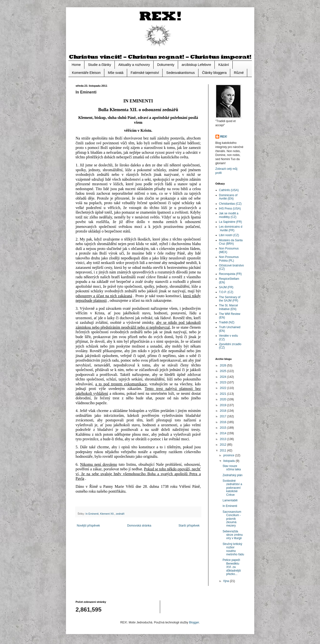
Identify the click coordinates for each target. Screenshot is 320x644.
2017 (223, 416)
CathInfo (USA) (229, 190)
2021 (223, 394)
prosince (229, 455)
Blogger (194, 622)
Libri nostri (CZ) (229, 235)
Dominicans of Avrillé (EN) (228, 197)
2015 (223, 428)
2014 (223, 433)
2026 (223, 365)
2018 (223, 411)
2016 (223, 422)
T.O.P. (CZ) (226, 292)
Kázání (224, 65)
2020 (223, 399)
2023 (223, 382)
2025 (223, 371)
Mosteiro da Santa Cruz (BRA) (231, 242)
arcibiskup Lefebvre (196, 65)
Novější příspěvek (88, 526)
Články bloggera (214, 73)
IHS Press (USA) (230, 209)
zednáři (120, 514)
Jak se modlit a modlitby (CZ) (229, 215)
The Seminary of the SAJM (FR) (230, 299)
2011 (223, 450)
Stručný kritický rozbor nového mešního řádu (233, 549)
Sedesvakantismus (181, 73)
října (226, 581)
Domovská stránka (139, 526)
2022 (223, 388)
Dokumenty (166, 65)
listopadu (229, 461)
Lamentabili (230, 500)
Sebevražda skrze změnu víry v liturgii (233, 535)
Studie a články (100, 65)
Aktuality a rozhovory (134, 65)
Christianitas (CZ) (230, 204)
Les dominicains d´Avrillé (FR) (231, 228)
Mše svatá (116, 73)
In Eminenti (92, 514)
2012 (223, 445)
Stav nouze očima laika (232, 468)
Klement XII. (107, 514)
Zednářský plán (232, 475)
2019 (223, 405)
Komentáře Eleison (86, 73)
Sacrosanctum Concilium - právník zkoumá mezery (232, 519)
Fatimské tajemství (145, 73)
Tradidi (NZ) (227, 322)
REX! (224, 137)
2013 (223, 439)
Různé (239, 73)
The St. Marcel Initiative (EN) (229, 307)
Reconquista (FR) (230, 274)
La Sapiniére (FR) (231, 222)
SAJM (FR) (226, 287)
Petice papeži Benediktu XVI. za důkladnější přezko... (232, 567)
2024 (223, 377)
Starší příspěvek (189, 526)
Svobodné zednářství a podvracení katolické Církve (232, 488)
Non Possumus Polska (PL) (229, 259)
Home (76, 65)
